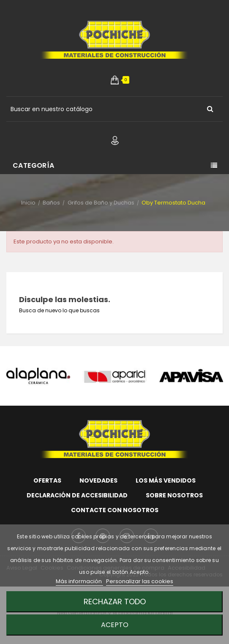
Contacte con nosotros (115, 510)
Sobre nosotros (174, 495)
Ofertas (47, 480)
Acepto (115, 625)
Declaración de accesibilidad (77, 495)
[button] (115, 80)
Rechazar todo (115, 602)
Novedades (98, 480)
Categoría (34, 165)
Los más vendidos (166, 480)
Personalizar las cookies (140, 581)
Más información (79, 581)
